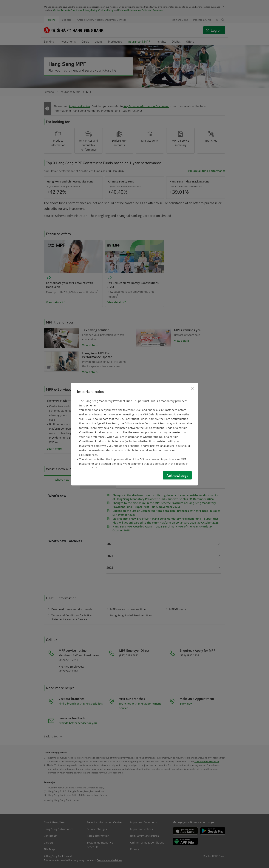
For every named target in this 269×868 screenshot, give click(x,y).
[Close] (192, 389)
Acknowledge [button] (177, 475)
